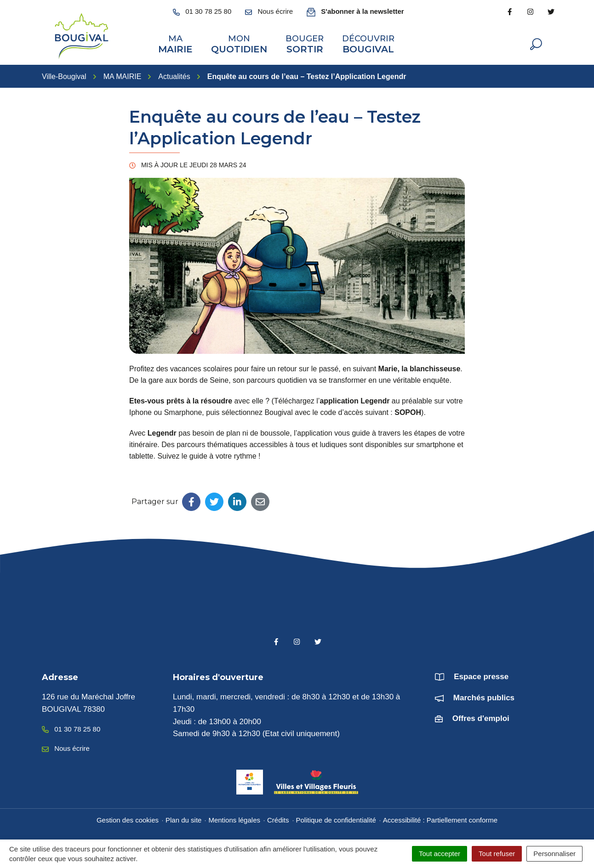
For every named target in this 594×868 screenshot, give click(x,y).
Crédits (278, 819)
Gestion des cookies (128, 819)
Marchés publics (484, 697)
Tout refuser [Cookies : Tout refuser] (497, 854)
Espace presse (481, 676)
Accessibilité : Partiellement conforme (440, 819)
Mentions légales (234, 819)
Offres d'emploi (481, 718)
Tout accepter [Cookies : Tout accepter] (440, 854)
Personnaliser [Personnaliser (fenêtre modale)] (554, 854)
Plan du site (183, 819)
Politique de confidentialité (336, 819)
